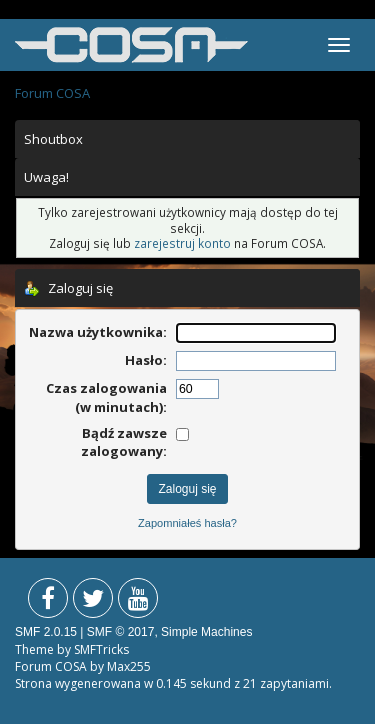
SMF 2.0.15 (46, 632)
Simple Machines (206, 632)
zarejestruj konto (182, 243)
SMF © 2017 (121, 632)
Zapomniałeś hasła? (187, 523)
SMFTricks (101, 649)
